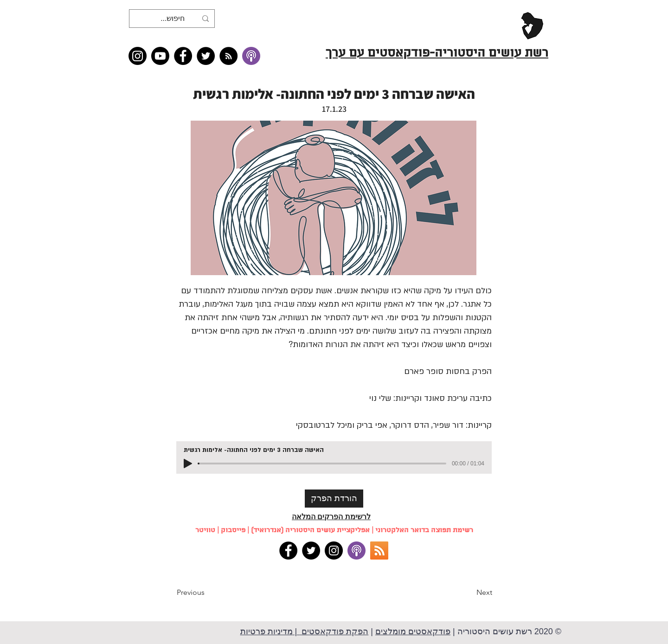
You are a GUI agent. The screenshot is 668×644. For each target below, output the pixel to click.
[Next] (469, 592)
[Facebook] (183, 56)
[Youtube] (160, 56)
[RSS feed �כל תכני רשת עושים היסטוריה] (228, 56)
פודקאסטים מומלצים (413, 631)
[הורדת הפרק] (334, 499)
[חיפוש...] (173, 19)
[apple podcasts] (356, 551)
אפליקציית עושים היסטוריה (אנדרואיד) (310, 530)
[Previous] (207, 592)
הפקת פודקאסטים (334, 631)
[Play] (188, 464)
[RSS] (379, 551)
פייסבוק (233, 530)
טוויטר (205, 530)
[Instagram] (138, 56)
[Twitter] (206, 56)
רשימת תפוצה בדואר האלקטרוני (424, 530)
